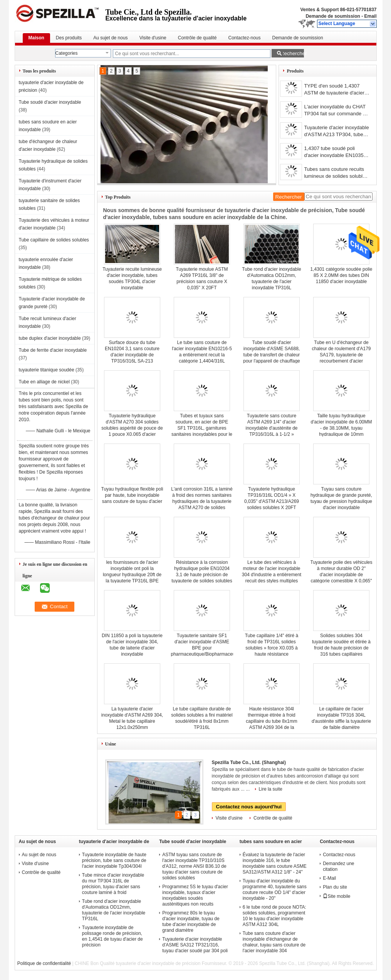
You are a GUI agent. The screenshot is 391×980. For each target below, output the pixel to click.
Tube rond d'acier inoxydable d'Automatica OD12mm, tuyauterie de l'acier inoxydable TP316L (114, 910)
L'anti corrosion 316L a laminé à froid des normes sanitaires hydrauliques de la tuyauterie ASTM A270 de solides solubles (202, 501)
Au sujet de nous (110, 38)
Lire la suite (271, 789)
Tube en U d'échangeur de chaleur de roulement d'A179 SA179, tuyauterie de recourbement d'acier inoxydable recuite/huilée (341, 355)
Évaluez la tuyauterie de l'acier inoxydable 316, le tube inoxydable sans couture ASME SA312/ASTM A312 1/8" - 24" (275, 863)
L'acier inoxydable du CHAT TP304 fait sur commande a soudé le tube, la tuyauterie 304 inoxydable (335, 111)
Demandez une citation (338, 866)
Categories (67, 53)
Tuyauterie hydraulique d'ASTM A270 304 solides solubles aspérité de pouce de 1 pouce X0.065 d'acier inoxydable (132, 428)
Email (370, 16)
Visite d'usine (153, 38)
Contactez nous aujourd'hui (249, 807)
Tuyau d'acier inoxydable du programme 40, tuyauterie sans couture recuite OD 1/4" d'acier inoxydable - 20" (275, 890)
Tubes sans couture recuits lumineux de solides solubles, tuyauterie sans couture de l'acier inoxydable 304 (336, 173)
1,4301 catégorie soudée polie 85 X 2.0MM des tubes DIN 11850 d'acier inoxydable (341, 275)
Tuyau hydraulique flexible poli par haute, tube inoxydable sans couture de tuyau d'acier (132, 495)
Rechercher (292, 53)
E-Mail (329, 878)
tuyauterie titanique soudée (47, 370)
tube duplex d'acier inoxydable (50, 338)
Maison (36, 38)
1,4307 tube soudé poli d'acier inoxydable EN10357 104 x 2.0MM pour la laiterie (335, 153)
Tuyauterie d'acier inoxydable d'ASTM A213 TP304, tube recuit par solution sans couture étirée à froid (336, 132)
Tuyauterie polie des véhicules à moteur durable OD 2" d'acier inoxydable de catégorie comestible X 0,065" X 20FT (341, 575)
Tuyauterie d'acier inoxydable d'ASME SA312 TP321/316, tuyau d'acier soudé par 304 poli (195, 945)
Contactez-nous (244, 38)
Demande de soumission (333, 16)
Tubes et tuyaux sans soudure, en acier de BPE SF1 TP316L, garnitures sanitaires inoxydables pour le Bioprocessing (202, 428)
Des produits (69, 38)
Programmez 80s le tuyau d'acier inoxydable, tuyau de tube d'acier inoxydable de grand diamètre (191, 922)
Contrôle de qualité (197, 38)
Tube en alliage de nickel (44, 382)
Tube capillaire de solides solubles (54, 240)
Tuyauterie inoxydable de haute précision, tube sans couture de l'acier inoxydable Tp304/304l (114, 860)
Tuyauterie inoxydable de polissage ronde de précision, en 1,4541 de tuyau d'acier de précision (112, 936)
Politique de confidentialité (44, 963)
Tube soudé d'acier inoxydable (50, 102)
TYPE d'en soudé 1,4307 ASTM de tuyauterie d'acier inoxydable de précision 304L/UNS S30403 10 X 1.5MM (334, 90)
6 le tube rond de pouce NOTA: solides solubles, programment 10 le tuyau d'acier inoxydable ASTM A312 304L (274, 916)
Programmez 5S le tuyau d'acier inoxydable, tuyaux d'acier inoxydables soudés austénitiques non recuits (195, 895)
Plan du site (335, 887)
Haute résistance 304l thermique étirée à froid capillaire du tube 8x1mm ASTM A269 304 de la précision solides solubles (272, 721)
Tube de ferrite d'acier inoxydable (53, 350)
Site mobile (336, 896)
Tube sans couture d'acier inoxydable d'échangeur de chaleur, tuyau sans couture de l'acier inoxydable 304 (274, 942)
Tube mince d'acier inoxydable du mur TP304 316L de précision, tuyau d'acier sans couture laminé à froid (113, 884)
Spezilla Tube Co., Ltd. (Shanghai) (249, 762)
